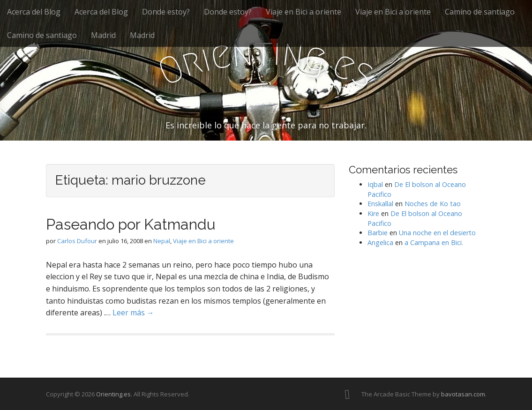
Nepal (162, 241)
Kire (373, 213)
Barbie (378, 233)
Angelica (380, 242)
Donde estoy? (166, 12)
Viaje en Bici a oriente (303, 12)
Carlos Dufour (77, 241)
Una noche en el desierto (437, 233)
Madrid (103, 35)
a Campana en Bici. (434, 242)
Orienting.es (113, 394)
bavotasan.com (463, 394)
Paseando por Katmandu (131, 224)
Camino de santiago (480, 12)
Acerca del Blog (34, 12)
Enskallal (380, 204)
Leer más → (133, 313)
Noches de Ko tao (433, 204)
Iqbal (375, 184)
